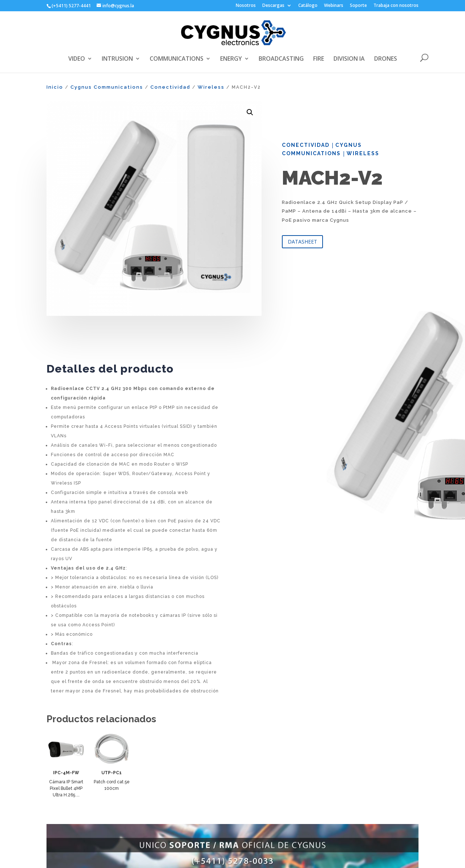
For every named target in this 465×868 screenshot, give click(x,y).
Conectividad (170, 87)
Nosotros (246, 6)
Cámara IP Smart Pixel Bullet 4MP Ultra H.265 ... (66, 788)
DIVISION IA (349, 59)
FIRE (319, 59)
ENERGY (231, 59)
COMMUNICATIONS (177, 59)
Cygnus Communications (107, 87)
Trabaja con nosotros (396, 6)
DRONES (386, 59)
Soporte (358, 6)
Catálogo (308, 6)
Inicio (55, 87)
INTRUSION (117, 59)
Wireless (211, 87)
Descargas (273, 6)
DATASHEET (302, 242)
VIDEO (77, 59)
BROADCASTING (281, 59)
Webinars (334, 6)
